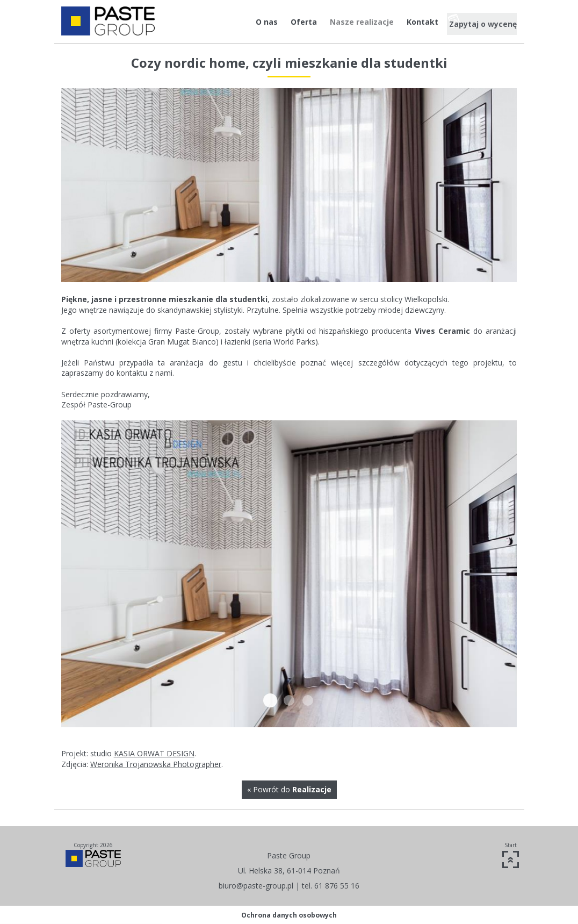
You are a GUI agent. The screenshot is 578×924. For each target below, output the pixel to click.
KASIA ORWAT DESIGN (154, 753)
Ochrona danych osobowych (289, 915)
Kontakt (399, 22)
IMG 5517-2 (289, 700)
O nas (243, 22)
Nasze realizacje (338, 22)
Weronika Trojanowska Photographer (156, 764)
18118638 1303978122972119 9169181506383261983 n (270, 700)
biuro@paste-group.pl (256, 886)
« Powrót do (289, 789)
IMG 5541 (308, 700)
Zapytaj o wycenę (479, 22)
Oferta (280, 22)
